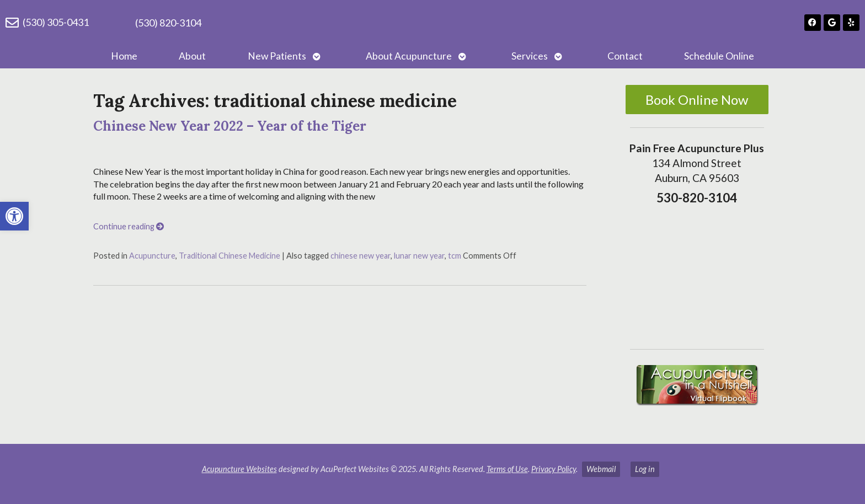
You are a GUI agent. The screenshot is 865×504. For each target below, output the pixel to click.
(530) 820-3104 (168, 23)
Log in (645, 469)
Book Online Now (697, 100)
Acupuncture (152, 256)
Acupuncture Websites (239, 469)
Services (530, 56)
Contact (625, 56)
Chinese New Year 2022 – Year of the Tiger (230, 126)
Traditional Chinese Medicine (229, 256)
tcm (455, 256)
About (192, 56)
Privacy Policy (554, 469)
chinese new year (361, 256)
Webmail (601, 469)
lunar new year (419, 256)
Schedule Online (719, 56)
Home (124, 56)
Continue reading (129, 226)
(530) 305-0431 (56, 22)
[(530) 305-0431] (12, 23)
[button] (14, 216)
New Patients (277, 56)
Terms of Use (507, 469)
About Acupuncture (409, 56)
